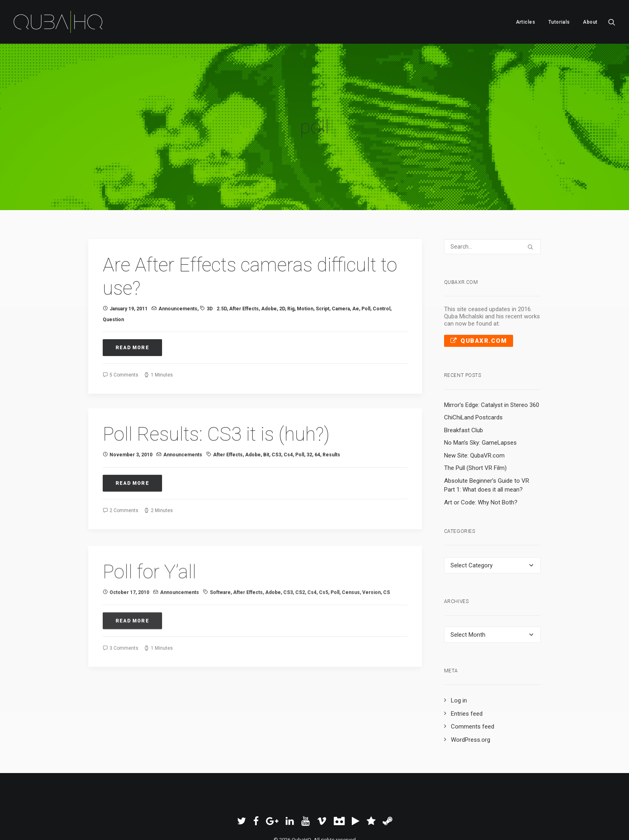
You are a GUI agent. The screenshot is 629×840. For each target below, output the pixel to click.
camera (341, 270)
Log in (459, 662)
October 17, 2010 (129, 580)
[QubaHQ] (58, 22)
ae (356, 270)
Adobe (269, 270)
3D (210, 270)
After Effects (244, 270)
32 (309, 431)
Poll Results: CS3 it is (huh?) (216, 410)
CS (387, 580)
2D (282, 270)
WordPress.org (471, 701)
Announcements (178, 270)
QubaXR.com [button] (479, 302)
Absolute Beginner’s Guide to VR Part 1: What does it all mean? (487, 446)
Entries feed (467, 675)
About (590, 22)
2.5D (222, 270)
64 (317, 431)
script (323, 270)
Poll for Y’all (149, 559)
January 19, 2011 (129, 270)
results (331, 431)
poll (366, 270)
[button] (612, 22)
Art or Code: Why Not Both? (481, 463)
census (351, 580)
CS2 (300, 580)
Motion (305, 270)
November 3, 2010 (131, 431)
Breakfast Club (464, 391)
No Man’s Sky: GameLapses (480, 404)
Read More (132, 308)
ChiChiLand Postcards (473, 379)
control (381, 270)
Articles (526, 22)
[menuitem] (526, 22)
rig (291, 270)
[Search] (493, 208)
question (113, 280)
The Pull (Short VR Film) (475, 429)
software (220, 580)
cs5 (324, 580)
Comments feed (473, 688)
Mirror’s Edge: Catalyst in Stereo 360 (492, 366)
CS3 (276, 431)
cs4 (288, 431)
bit (266, 431)
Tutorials (559, 22)
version (371, 580)
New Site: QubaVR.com (474, 416)
